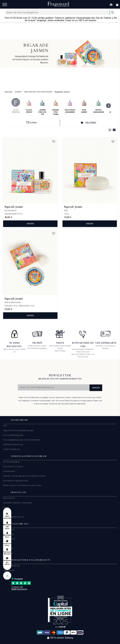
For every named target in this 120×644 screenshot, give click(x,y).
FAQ (5, 426)
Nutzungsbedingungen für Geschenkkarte (22, 440)
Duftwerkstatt (9, 471)
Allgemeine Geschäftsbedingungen (18, 430)
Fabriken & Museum (7, 553)
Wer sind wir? (9, 498)
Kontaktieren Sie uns (15, 517)
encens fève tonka (56, 107)
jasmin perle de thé (42, 107)
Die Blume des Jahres (7, 562)
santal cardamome (99, 106)
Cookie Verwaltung (11, 449)
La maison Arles (7, 545)
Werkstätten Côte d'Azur (7, 527)
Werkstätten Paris (7, 536)
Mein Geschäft (7, 517)
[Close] (119, 19)
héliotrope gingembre (70, 106)
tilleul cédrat (29, 106)
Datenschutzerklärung (13, 444)
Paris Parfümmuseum (13, 467)
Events (6, 507)
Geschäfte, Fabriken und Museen (17, 503)
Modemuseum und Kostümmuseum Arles (22, 485)
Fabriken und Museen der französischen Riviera (24, 476)
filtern (31, 122)
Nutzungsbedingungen (13, 435)
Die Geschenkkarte (11, 462)
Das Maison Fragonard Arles (16, 481)
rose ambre (84, 106)
